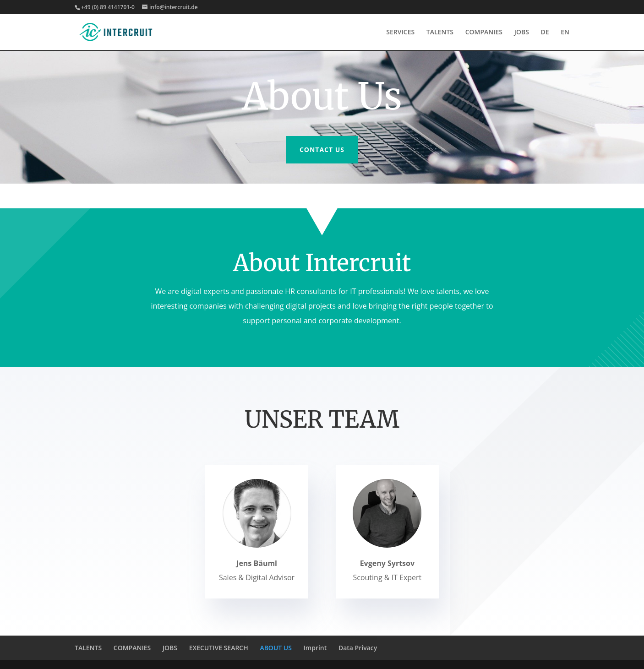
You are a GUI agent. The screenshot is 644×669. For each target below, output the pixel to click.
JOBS (522, 33)
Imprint (315, 648)
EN (565, 33)
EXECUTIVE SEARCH (219, 648)
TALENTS (440, 33)
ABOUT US (276, 648)
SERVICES (400, 33)
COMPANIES (484, 33)
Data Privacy (358, 648)
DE (545, 33)
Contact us (322, 150)
